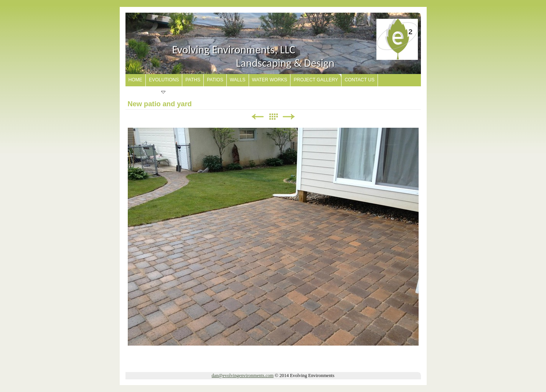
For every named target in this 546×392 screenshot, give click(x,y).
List (273, 117)
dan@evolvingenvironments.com (243, 376)
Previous (257, 117)
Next (289, 117)
